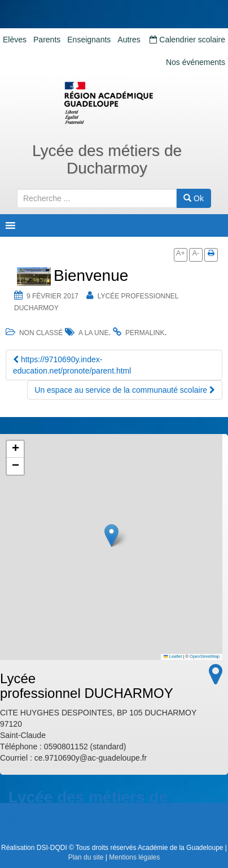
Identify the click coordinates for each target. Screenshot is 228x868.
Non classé (41, 333)
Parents (47, 40)
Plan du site (86, 857)
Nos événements (196, 62)
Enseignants (89, 40)
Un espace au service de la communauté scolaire (125, 390)
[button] (111, 535)
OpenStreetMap (205, 656)
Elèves (15, 40)
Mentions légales (134, 857)
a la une (93, 333)
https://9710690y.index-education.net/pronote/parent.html (72, 365)
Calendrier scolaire (187, 40)
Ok (194, 198)
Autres (129, 40)
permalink (145, 333)
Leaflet (173, 656)
